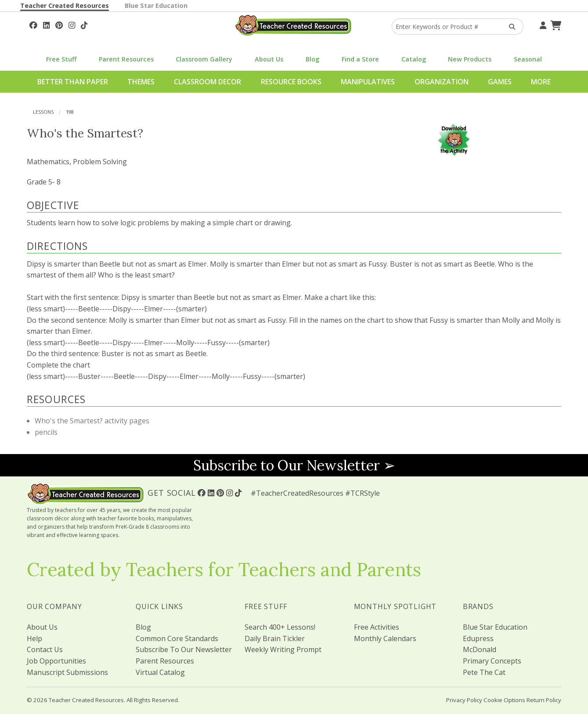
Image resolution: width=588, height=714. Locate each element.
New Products (470, 59)
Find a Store (360, 59)
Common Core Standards (177, 638)
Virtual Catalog (160, 672)
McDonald (480, 649)
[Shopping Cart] (555, 24)
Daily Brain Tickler (275, 638)
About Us (269, 59)
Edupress (478, 638)
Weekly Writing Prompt (283, 649)
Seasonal (528, 59)
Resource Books (291, 82)
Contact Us (45, 649)
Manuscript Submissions (67, 672)
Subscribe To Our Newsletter (184, 649)
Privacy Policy (464, 700)
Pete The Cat (484, 672)
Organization (442, 82)
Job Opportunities (56, 661)
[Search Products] (509, 27)
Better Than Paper (73, 82)
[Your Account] (542, 24)
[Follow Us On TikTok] (84, 24)
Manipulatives (368, 82)
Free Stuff (61, 59)
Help (34, 638)
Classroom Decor (207, 82)
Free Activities (377, 627)
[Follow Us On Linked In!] (46, 24)
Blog (312, 59)
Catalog (414, 59)
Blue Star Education (156, 5)
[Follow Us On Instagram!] (72, 24)
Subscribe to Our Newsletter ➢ (294, 465)
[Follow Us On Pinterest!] (59, 24)
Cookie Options (504, 700)
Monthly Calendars (385, 638)
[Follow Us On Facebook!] (33, 24)
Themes (141, 82)
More (541, 82)
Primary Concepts (492, 661)
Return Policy (544, 700)
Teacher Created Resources (65, 5)
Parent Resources (126, 59)
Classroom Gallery (204, 59)
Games (500, 82)
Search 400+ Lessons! (280, 627)
